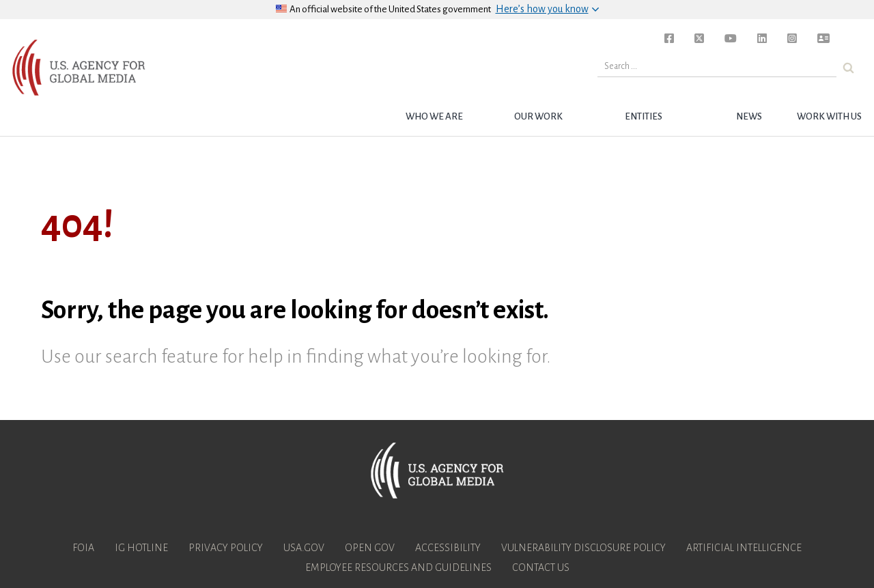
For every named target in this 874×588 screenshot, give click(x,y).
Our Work (538, 116)
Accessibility (448, 548)
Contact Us (541, 568)
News (749, 116)
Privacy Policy (226, 548)
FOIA (83, 548)
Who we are (434, 116)
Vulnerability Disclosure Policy (583, 548)
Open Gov (370, 548)
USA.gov (304, 548)
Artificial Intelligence (744, 548)
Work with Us (829, 116)
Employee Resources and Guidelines (398, 568)
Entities (644, 116)
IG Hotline (141, 548)
